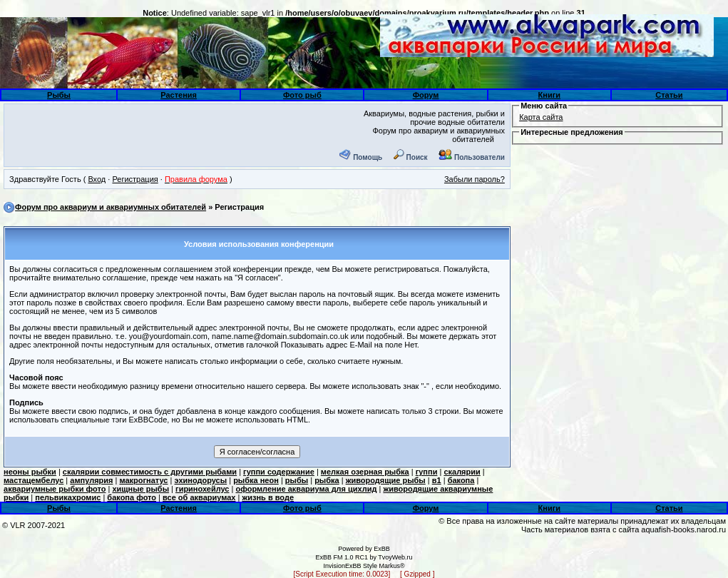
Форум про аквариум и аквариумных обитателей (111, 207)
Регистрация (135, 179)
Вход (97, 179)
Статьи (669, 95)
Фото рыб (302, 95)
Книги (549, 95)
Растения (179, 95)
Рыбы (59, 95)
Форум (426, 95)
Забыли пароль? (475, 179)
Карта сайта (541, 117)
